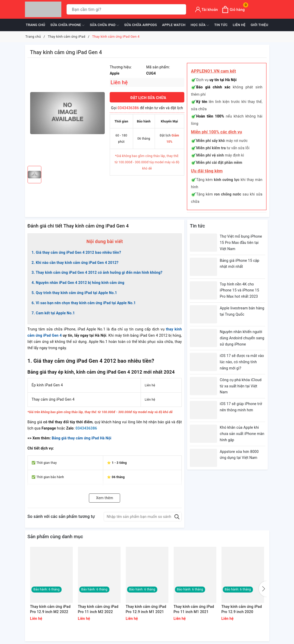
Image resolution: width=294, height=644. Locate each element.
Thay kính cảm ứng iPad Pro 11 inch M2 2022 (98, 609)
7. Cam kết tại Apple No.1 (53, 313)
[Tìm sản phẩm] (126, 9)
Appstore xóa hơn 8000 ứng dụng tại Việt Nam (239, 455)
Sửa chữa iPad (104, 25)
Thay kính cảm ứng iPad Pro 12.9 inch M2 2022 (50, 609)
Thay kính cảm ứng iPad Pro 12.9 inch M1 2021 (146, 609)
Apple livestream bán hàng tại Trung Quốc (242, 311)
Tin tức (221, 25)
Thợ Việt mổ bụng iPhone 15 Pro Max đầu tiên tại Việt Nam (241, 243)
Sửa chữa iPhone (68, 25)
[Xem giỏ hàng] (233, 9)
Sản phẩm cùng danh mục (55, 536)
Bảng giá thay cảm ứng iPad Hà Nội (81, 438)
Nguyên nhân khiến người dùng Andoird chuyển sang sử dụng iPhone (242, 338)
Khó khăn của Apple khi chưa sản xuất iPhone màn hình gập (242, 434)
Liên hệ (239, 25)
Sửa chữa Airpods (141, 25)
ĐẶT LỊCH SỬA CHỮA (148, 98)
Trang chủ (35, 25)
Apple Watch (174, 25)
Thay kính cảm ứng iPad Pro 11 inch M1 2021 (194, 609)
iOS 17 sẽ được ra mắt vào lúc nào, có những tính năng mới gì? (242, 362)
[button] (263, 589)
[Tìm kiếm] (181, 9)
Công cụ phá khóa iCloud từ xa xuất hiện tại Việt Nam (241, 386)
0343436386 (128, 108)
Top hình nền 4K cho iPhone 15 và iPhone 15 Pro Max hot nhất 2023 (239, 290)
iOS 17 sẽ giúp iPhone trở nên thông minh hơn (241, 407)
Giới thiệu (259, 25)
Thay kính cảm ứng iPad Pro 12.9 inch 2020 (242, 609)
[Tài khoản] (207, 9)
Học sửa (200, 25)
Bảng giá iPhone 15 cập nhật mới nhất (239, 264)
